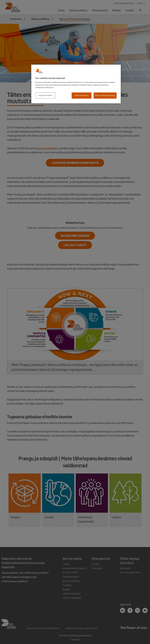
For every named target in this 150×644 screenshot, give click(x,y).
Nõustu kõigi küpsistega (105, 95)
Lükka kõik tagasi (82, 95)
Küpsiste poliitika (45, 95)
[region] (76, 84)
